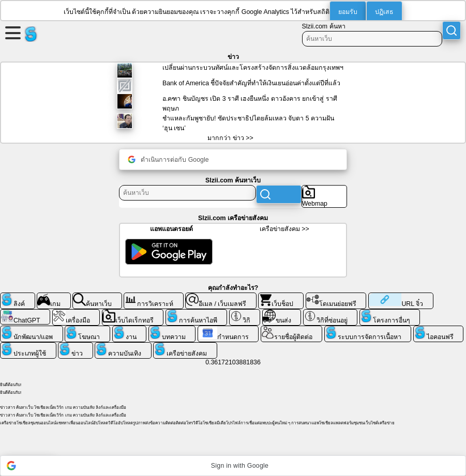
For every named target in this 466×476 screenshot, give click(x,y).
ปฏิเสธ (384, 12)
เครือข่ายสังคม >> (284, 229)
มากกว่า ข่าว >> (230, 138)
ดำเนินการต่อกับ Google (168, 159)
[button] (233, 466)
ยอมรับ (348, 12)
